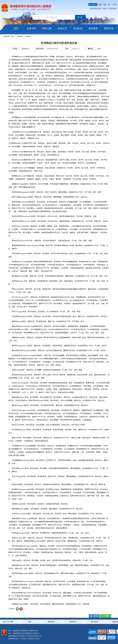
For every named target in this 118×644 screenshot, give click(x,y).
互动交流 (78, 28)
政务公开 (62, 28)
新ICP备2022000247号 (34, 636)
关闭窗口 (106, 616)
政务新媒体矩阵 (96, 9)
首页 (16, 28)
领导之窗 (47, 28)
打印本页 (94, 616)
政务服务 (93, 28)
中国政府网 (112, 9)
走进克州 (31, 28)
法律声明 (31, 639)
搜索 (80, 17)
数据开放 (109, 28)
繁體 (105, 9)
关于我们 (37, 639)
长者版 (114, 4)
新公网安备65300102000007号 (18, 636)
